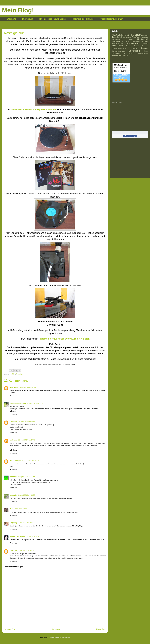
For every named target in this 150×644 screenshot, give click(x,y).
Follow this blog (130, 136)
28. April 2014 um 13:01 (35, 403)
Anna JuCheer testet (18, 403)
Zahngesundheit (143, 54)
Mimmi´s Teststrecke (18, 537)
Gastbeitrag (144, 37)
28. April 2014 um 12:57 (27, 387)
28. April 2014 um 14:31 (27, 440)
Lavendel (13, 495)
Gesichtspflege (117, 39)
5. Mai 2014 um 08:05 (26, 550)
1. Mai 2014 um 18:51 (26, 523)
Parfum (137, 46)
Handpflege (136, 41)
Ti (11, 509)
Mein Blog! (18, 10)
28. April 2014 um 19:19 (30, 461)
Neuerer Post (10, 629)
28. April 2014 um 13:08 (27, 422)
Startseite (12, 19)
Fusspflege (136, 37)
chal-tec (13, 374)
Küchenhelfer (133, 43)
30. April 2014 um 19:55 (26, 495)
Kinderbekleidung (118, 43)
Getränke (130, 39)
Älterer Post (101, 629)
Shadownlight (15, 461)
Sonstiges (20, 374)
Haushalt (145, 41)
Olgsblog (13, 523)
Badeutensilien (129, 35)
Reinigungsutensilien (119, 48)
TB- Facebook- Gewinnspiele (53, 19)
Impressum (28, 19)
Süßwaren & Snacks (123, 53)
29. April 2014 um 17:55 (26, 477)
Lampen (145, 43)
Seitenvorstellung (118, 51)
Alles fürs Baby (118, 35)
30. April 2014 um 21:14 (21, 509)
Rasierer (145, 46)
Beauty (138, 35)
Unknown (14, 422)
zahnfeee (13, 477)
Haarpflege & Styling (121, 41)
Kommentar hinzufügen (14, 567)
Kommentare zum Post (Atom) (59, 637)
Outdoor (129, 46)
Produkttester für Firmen (111, 19)
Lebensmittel (118, 46)
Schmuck (133, 48)
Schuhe (145, 48)
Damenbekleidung (119, 37)
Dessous (128, 37)
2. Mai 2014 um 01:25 (35, 537)
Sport (146, 51)
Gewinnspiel (143, 39)
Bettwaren (145, 35)
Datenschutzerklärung (83, 19)
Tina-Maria (14, 387)
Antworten (14, 396)
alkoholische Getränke (120, 56)
